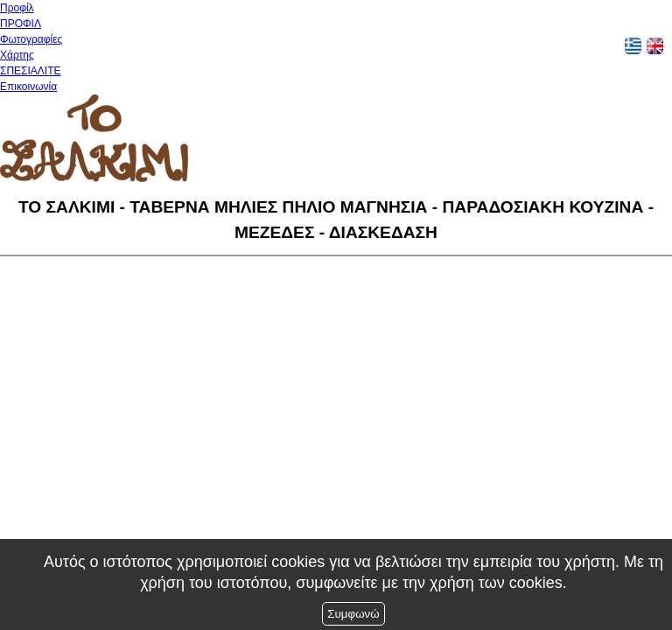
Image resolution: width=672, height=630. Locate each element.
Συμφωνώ (353, 614)
